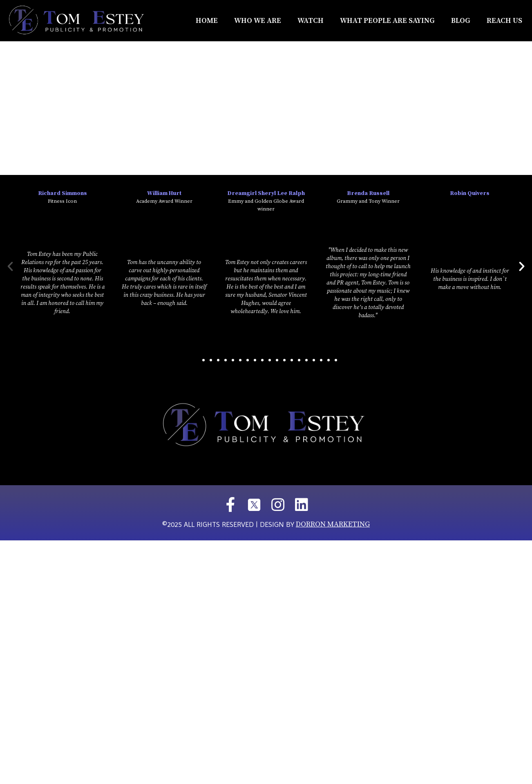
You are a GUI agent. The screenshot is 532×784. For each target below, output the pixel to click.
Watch (311, 21)
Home (207, 21)
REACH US (504, 21)
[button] (196, 360)
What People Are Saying (387, 21)
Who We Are (258, 21)
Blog (461, 21)
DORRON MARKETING (333, 524)
